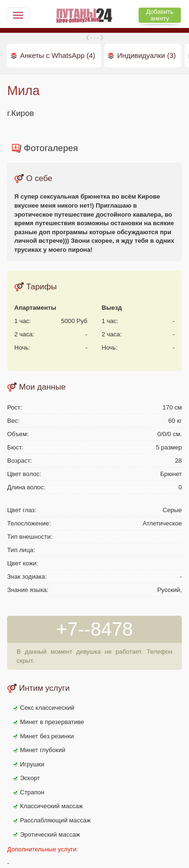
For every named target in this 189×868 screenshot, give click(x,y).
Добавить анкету (160, 15)
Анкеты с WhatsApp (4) (58, 55)
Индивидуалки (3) (146, 55)
